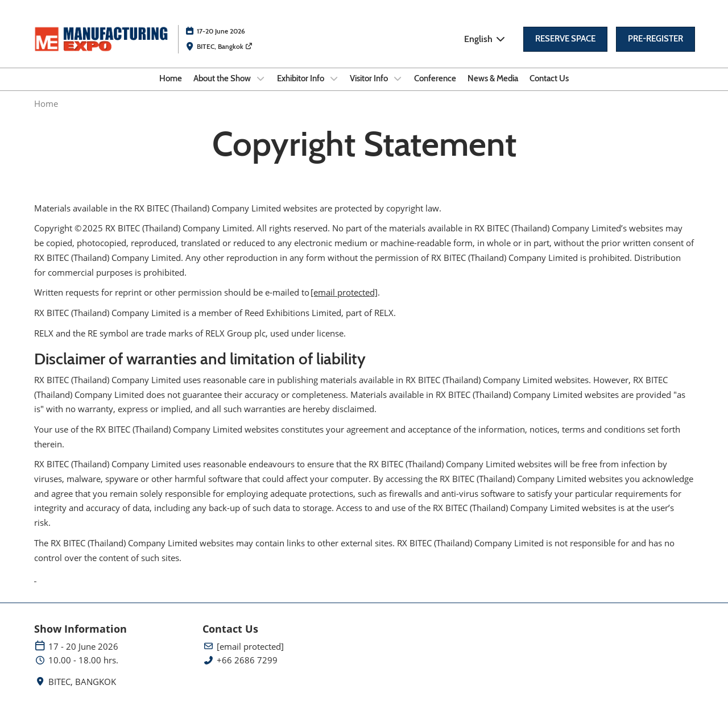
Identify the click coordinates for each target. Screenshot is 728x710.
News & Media (493, 78)
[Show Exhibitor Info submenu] (334, 78)
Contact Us (549, 78)
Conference (435, 78)
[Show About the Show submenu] (260, 78)
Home (171, 78)
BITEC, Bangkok (225, 46)
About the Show (223, 78)
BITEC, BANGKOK (82, 682)
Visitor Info (370, 78)
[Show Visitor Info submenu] (398, 78)
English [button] (485, 39)
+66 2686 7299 (247, 660)
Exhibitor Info (301, 78)
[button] (565, 39)
